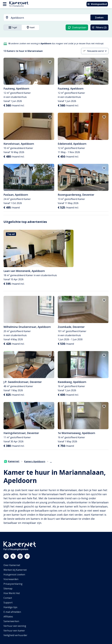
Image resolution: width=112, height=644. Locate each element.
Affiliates (8, 617)
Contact (8, 598)
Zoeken (99, 18)
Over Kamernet (12, 565)
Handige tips (10, 607)
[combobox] (45, 18)
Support (8, 603)
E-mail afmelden (12, 612)
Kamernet (12, 461)
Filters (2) (99, 27)
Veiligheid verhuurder (15, 635)
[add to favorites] (50, 62)
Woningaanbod (97, 4)
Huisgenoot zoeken (14, 574)
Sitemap (8, 589)
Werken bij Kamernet (15, 570)
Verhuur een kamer (14, 631)
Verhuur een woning (15, 626)
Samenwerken (11, 621)
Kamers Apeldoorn (35, 461)
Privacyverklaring (13, 584)
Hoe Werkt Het (12, 593)
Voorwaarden (11, 579)
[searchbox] (50, 18)
